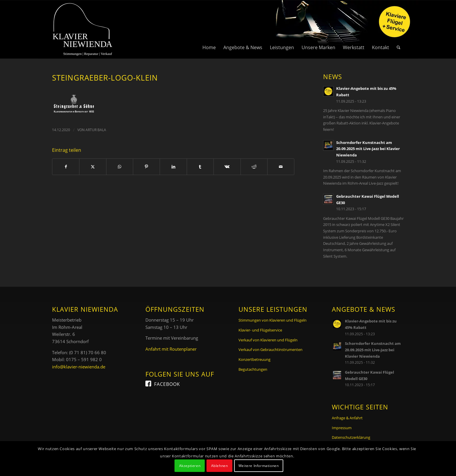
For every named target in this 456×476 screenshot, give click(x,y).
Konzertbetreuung (254, 359)
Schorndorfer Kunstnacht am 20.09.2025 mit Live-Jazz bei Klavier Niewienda (368, 149)
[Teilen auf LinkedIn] (173, 167)
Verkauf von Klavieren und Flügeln (268, 340)
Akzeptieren (190, 466)
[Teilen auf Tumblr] (200, 167)
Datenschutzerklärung (351, 437)
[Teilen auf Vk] (227, 167)
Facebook (167, 384)
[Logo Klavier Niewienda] (83, 29)
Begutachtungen (253, 369)
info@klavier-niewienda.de (79, 367)
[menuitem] (209, 29)
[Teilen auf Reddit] (254, 167)
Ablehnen (220, 466)
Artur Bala (96, 130)
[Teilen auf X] (93, 167)
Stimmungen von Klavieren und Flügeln (272, 320)
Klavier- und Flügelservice (260, 330)
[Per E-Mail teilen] (281, 167)
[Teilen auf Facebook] (66, 167)
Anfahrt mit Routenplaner (171, 349)
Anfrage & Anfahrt (347, 418)
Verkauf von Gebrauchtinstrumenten (270, 350)
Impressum (342, 428)
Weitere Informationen (259, 466)
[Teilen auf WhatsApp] (120, 167)
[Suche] (399, 29)
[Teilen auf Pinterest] (146, 167)
